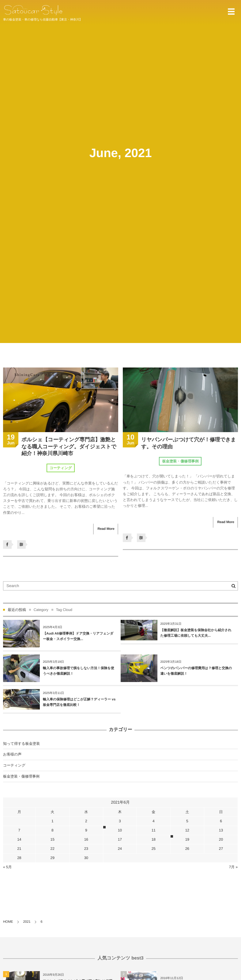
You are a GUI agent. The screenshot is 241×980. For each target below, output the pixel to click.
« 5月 (7, 867)
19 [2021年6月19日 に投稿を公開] (187, 839)
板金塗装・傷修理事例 (180, 461)
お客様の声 (12, 754)
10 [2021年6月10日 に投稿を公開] (120, 830)
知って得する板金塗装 (21, 744)
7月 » (233, 867)
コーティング (61, 468)
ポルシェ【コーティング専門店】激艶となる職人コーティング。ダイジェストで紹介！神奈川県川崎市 (69, 446)
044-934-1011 (209, 12)
